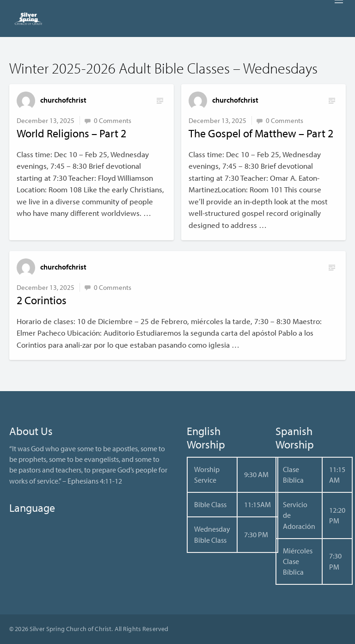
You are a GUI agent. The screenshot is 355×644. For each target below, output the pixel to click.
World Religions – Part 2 (71, 133)
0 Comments (113, 120)
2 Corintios (42, 300)
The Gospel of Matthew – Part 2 (261, 133)
